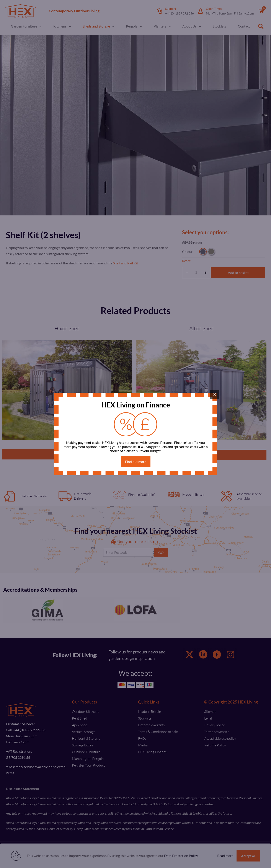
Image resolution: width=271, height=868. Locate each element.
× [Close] (215, 394)
